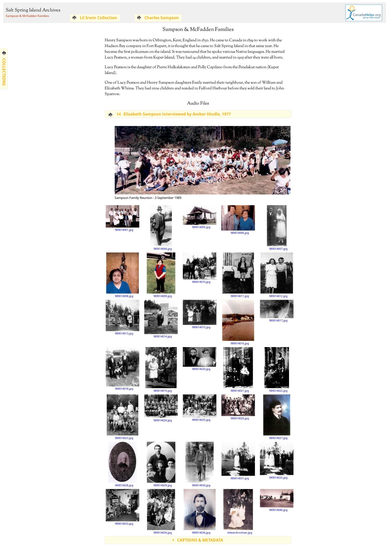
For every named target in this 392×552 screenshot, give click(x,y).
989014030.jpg (200, 464)
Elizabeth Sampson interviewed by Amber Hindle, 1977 (173, 114)
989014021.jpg (238, 369)
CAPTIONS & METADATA (200, 540)
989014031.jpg (238, 461)
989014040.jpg (277, 500)
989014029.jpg (161, 464)
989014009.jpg (161, 275)
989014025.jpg (200, 408)
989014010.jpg (200, 268)
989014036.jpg (200, 511)
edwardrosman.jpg (238, 511)
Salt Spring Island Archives (33, 10)
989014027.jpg (277, 417)
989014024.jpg (161, 408)
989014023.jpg (122, 417)
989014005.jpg (200, 217)
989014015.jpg (200, 314)
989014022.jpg (277, 369)
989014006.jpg (238, 220)
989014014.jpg (161, 319)
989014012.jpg (277, 275)
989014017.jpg (277, 311)
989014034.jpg (161, 511)
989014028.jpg (122, 464)
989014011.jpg (238, 275)
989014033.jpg (122, 507)
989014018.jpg (122, 369)
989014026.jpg (238, 407)
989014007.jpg (277, 228)
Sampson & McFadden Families (27, 16)
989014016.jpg (238, 322)
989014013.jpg (122, 317)
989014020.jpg (200, 359)
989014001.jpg (122, 218)
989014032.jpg (277, 460)
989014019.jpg (161, 369)
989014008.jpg (122, 275)
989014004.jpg (161, 228)
